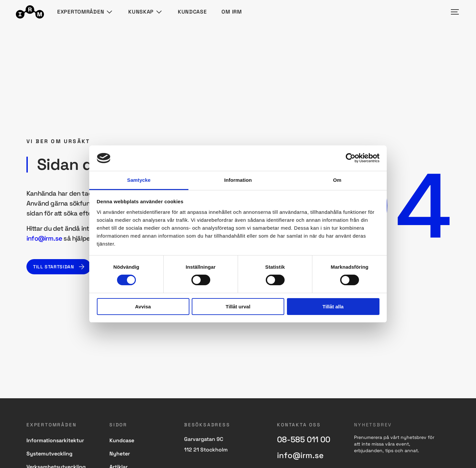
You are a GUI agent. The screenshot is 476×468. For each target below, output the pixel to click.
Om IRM (232, 12)
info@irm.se (44, 238)
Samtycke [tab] (139, 180)
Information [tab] (238, 180)
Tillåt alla (333, 307)
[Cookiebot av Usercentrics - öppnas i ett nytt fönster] (351, 158)
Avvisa (143, 307)
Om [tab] (337, 180)
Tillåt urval (238, 307)
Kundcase (192, 12)
